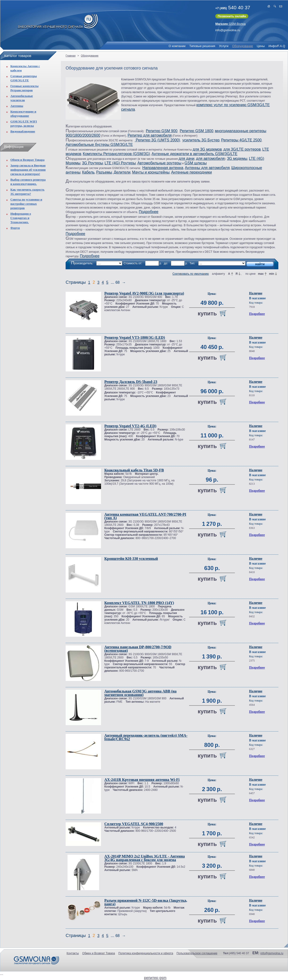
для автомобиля (210, 159)
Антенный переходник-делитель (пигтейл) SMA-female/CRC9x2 (146, 737)
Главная (71, 56)
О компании (177, 46)
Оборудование (242, 46)
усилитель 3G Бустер (201, 140)
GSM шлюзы (196, 163)
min (272, 274)
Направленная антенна (163, 168)
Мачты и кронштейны (151, 172)
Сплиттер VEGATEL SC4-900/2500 (134, 824)
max (261, 274)
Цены (261, 46)
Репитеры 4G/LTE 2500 (241, 140)
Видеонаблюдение (23, 131)
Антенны (17, 106)
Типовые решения (202, 46)
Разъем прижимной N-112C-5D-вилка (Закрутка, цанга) (146, 902)
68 (118, 282)
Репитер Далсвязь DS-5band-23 (131, 382)
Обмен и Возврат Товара (27, 160)
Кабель (88, 172)
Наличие (256, 293)
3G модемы (237, 159)
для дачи (187, 159)
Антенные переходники (192, 172)
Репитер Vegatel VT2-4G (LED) (130, 426)
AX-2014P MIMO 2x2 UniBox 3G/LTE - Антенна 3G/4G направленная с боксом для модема (145, 858)
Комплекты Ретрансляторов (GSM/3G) (116, 154)
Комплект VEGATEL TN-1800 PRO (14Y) (139, 603)
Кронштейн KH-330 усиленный (131, 559)
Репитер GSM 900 (162, 131)
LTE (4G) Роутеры (120, 163)
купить (207, 313)
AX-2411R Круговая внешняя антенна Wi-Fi (142, 780)
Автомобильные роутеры (159, 163)
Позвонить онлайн (232, 16)
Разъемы (104, 172)
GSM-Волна (231, 24)
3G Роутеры (92, 163)
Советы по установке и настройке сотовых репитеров (26, 204)
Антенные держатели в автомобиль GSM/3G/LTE (195, 154)
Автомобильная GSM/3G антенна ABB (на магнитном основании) (140, 693)
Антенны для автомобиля (207, 168)
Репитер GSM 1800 (196, 131)
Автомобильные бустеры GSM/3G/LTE (99, 145)
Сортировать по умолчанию (191, 274)
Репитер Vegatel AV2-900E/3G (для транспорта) (144, 293)
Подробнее (149, 212)
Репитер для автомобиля (150, 135)
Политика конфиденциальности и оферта (146, 953)
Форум (15, 228)
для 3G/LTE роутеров (242, 149)
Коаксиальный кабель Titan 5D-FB (134, 470)
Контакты (73, 953)
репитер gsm (155, 978)
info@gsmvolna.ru (228, 30)
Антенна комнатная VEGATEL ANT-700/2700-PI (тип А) (145, 516)
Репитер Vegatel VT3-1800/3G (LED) (135, 338)
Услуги (224, 46)
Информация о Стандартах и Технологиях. (21, 218)
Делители (122, 172)
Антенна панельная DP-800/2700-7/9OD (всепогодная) (138, 649)
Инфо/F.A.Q (277, 46)
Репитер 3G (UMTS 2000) (157, 140)
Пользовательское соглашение (197, 953)
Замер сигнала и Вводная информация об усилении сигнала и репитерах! (28, 170)
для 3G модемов (207, 149)
